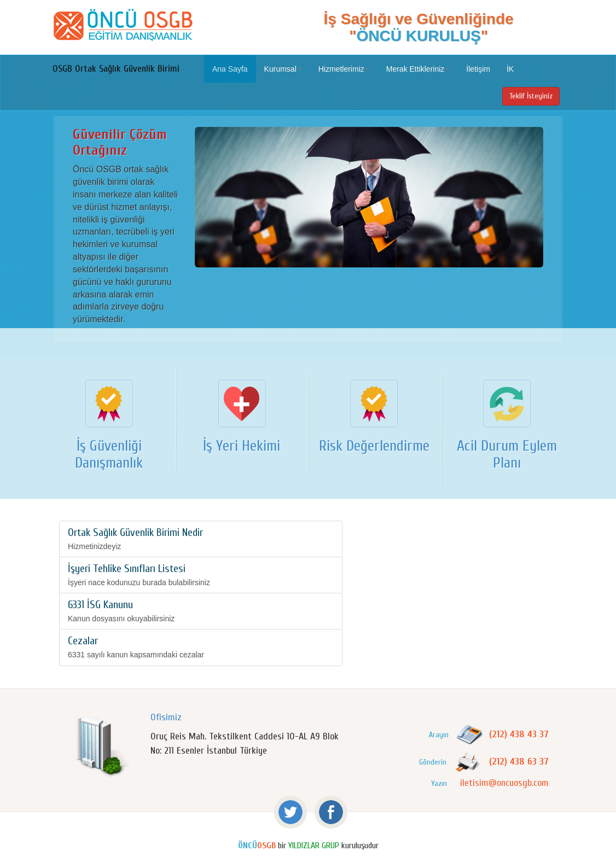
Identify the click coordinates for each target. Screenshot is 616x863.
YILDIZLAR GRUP (314, 845)
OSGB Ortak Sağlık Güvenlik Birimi (116, 69)
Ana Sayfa (230, 69)
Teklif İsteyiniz (531, 96)
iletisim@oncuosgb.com (504, 783)
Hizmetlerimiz (344, 69)
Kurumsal (283, 69)
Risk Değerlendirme (374, 446)
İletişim (478, 69)
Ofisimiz (166, 717)
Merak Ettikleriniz (418, 69)
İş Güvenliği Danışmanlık (109, 454)
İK (510, 69)
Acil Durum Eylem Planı (507, 454)
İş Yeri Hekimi (242, 446)
